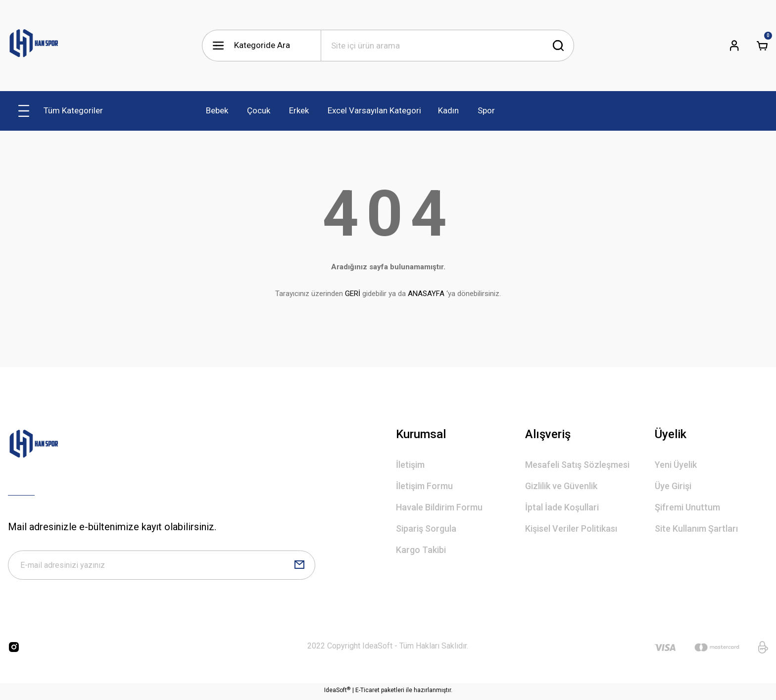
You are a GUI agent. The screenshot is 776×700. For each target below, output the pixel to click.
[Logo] (34, 46)
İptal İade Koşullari (562, 507)
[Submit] (299, 566)
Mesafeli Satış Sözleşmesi (577, 465)
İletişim (410, 465)
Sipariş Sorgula (426, 528)
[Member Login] (734, 46)
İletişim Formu (424, 486)
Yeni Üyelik (676, 465)
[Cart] (762, 46)
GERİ (353, 294)
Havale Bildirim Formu (439, 507)
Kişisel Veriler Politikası (571, 528)
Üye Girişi (673, 486)
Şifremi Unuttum (687, 507)
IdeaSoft (337, 693)
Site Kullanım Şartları (696, 528)
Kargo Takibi (421, 550)
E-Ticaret (367, 693)
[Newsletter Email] (162, 566)
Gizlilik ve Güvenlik (561, 486)
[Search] (447, 46)
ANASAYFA (426, 294)
